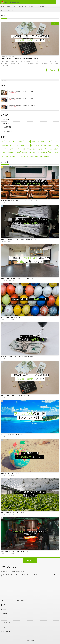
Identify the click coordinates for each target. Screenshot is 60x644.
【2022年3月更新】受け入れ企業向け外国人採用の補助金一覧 (18, 356)
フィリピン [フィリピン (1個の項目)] (27, 142)
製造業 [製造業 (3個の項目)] (56, 153)
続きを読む (52, 70)
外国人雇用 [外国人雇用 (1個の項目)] (16, 145)
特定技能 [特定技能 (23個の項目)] (40, 149)
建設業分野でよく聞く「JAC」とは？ (11, 317)
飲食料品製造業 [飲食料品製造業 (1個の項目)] (48, 156)
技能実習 (7, 127)
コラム (2, 6)
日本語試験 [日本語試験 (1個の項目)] (11, 149)
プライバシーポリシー (7, 600)
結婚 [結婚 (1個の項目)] (30, 153)
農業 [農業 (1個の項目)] (7, 156)
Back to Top (30, 561)
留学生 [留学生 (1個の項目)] (3, 153)
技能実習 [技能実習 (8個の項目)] (56, 145)
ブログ (14, 6)
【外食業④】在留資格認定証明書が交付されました (22, 98)
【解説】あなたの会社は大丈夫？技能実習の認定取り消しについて (19, 239)
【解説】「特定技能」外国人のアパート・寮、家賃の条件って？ (19, 278)
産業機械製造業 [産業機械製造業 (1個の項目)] (54, 149)
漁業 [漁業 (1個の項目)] (34, 149)
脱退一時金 (12, 56)
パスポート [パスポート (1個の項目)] (20, 142)
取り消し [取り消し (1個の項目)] (49, 142)
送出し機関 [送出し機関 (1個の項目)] (13, 156)
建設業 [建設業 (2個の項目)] (50, 145)
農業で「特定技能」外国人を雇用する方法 (13, 512)
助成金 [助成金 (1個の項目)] (43, 142)
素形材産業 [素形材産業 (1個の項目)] (24, 153)
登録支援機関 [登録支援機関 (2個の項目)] (10, 153)
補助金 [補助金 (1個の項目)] (51, 153)
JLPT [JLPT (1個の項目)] (14, 142)
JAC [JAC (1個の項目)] (3, 142)
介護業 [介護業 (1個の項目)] (33, 142)
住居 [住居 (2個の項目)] (38, 142)
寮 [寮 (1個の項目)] (41, 145)
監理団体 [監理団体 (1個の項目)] (18, 153)
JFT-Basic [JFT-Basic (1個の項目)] (8, 142)
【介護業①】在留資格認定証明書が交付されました (22, 91)
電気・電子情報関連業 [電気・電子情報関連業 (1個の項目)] (32, 156)
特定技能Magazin (34, 641)
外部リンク (33, 6)
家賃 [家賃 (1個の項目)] (32, 145)
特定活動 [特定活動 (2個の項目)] (46, 149)
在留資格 (8, 6)
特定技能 (7, 131)
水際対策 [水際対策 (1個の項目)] (18, 149)
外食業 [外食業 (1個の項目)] (22, 145)
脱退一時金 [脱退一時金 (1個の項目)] (36, 153)
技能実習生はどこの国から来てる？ (11, 473)
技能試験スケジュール (23, 6)
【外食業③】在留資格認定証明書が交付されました (22, 105)
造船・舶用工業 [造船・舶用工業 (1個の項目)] (21, 156)
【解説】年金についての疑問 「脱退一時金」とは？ (19, 59)
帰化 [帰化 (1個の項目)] (45, 145)
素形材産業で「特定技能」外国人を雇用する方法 (14, 551)
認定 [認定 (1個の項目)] (3, 156)
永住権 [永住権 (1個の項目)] (23, 149)
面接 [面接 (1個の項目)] (41, 156)
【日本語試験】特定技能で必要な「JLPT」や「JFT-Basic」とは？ (20, 200)
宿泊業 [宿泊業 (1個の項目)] (37, 145)
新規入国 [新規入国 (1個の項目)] (4, 149)
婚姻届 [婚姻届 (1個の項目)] (28, 145)
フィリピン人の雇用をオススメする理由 (12, 434)
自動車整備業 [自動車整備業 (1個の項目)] (44, 153)
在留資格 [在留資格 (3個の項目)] (55, 142)
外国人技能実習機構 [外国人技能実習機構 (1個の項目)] (7, 145)
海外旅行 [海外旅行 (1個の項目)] (29, 149)
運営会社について (22, 600)
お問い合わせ (41, 6)
